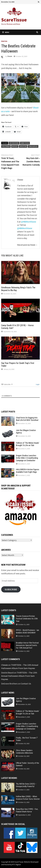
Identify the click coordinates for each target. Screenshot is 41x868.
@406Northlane (28, 222)
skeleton (23, 146)
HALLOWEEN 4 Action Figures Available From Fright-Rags (28, 471)
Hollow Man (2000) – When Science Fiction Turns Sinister (28, 798)
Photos (4, 41)
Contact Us (26, 684)
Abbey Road (25, 143)
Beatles (15, 146)
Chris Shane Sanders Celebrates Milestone (24, 752)
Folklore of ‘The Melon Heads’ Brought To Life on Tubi (28, 444)
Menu (6, 32)
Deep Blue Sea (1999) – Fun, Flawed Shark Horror (27, 810)
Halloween (6, 146)
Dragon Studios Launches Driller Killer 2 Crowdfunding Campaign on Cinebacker (27, 458)
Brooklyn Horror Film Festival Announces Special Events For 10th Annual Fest (27, 645)
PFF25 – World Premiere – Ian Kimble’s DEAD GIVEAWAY (27, 631)
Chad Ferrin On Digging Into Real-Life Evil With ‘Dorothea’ (27, 419)
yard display (33, 146)
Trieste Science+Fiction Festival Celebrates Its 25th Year (27, 619)
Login (38, 384)
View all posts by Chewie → (27, 245)
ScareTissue (14, 20)
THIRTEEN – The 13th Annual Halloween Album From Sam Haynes (19, 676)
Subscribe (11, 589)
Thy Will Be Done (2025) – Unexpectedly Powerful (26, 785)
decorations (14, 143)
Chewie (10, 56)
